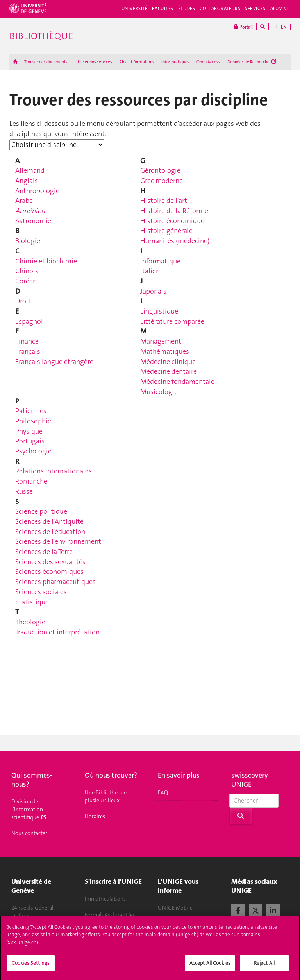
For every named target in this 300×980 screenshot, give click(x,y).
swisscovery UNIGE (250, 780)
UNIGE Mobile (175, 908)
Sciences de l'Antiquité (49, 521)
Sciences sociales (41, 592)
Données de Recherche (252, 62)
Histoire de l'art (164, 201)
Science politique (41, 511)
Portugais (30, 441)
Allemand (30, 170)
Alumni (279, 9)
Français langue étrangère (54, 362)
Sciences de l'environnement (58, 541)
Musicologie (159, 392)
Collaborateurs (220, 9)
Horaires (95, 816)
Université (135, 9)
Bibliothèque (41, 36)
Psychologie (33, 451)
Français (28, 351)
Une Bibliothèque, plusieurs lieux (106, 796)
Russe (24, 491)
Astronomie (33, 221)
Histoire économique (172, 221)
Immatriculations (105, 899)
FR (275, 27)
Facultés (163, 9)
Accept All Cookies (210, 967)
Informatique (160, 261)
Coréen (26, 281)
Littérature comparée (172, 321)
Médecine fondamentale (177, 382)
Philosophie (33, 421)
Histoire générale (166, 231)
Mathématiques (165, 351)
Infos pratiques (175, 62)
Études (187, 9)
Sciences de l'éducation (50, 532)
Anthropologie (37, 191)
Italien (150, 271)
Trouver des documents (46, 62)
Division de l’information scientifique (29, 809)
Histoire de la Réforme (174, 211)
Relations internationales (54, 471)
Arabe (24, 201)
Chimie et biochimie (46, 261)
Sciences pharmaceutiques (55, 582)
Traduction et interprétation (57, 632)
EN (284, 27)
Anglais (27, 181)
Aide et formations (137, 62)
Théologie (30, 622)
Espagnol (29, 321)
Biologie (28, 241)
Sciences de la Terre (44, 552)
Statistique (32, 602)
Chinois (27, 271)
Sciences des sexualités (50, 562)
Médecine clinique (168, 362)
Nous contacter (29, 833)
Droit (23, 301)
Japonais (153, 291)
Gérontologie (160, 170)
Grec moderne (162, 181)
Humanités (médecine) (175, 241)
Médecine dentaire (169, 371)
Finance (27, 341)
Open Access (208, 62)
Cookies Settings (31, 967)
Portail (243, 27)
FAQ (163, 792)
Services (255, 9)
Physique (29, 431)
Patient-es (31, 411)
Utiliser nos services (93, 62)
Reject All (264, 967)
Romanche (31, 481)
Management (161, 341)
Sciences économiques (49, 572)
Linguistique (159, 311)
